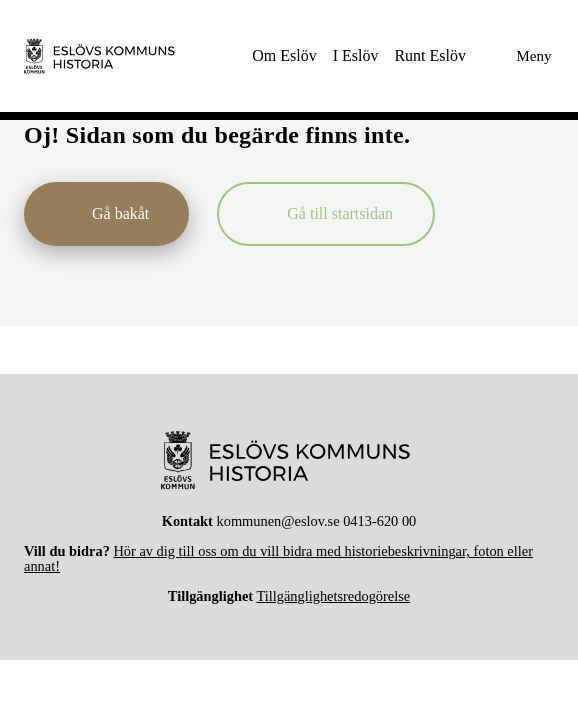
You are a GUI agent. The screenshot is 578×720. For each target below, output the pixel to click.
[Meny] (518, 56)
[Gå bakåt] (106, 214)
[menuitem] (284, 56)
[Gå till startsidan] (326, 214)
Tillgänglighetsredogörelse (333, 596)
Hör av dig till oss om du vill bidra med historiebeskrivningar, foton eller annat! (278, 558)
